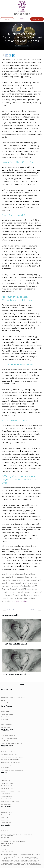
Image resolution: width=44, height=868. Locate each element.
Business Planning (22, 46)
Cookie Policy (10, 851)
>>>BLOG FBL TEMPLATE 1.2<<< (22, 633)
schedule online (21, 601)
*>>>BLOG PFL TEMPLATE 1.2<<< (22, 663)
